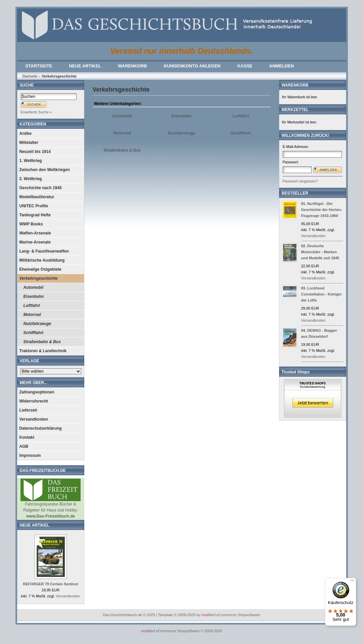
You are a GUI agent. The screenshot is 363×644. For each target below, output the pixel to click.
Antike (26, 133)
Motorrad (32, 315)
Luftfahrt (32, 306)
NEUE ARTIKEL (85, 66)
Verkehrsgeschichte (39, 278)
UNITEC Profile (34, 206)
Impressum (30, 455)
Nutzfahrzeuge (37, 324)
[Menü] (352, 582)
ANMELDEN (282, 66)
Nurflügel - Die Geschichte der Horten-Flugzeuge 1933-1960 (322, 210)
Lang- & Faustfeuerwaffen (44, 251)
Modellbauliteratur (37, 197)
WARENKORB (132, 66)
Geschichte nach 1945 (41, 188)
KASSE (245, 66)
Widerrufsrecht (34, 401)
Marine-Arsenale (35, 242)
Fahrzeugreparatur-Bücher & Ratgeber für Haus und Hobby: (51, 508)
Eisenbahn (34, 297)
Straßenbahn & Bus (42, 342)
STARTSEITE (39, 66)
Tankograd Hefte (35, 215)
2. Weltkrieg (31, 179)
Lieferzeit (28, 410)
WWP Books (31, 224)
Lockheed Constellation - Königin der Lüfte (321, 294)
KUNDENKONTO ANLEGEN (192, 66)
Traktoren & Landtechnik (43, 351)
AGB (24, 446)
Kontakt (27, 437)
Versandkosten (34, 419)
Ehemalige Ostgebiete (40, 269)
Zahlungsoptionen (37, 392)
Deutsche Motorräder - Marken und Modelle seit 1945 (320, 252)
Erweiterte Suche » (36, 112)
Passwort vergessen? (300, 181)
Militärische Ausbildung (42, 260)
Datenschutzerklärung (41, 428)
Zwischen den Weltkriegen (45, 170)
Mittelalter (29, 143)
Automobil (33, 287)
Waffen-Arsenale (35, 233)
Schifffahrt (34, 333)
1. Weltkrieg (31, 161)
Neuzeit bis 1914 (35, 152)
